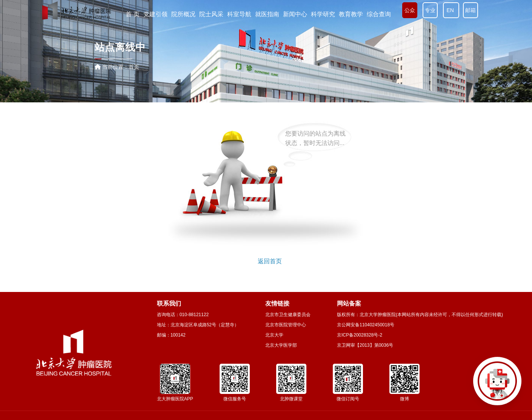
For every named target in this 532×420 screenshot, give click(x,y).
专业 (430, 10)
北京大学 (274, 335)
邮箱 (470, 10)
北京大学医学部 (281, 345)
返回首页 (270, 261)
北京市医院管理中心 (286, 325)
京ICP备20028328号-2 (360, 335)
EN (451, 10)
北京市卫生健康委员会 (288, 315)
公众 (410, 10)
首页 (134, 67)
